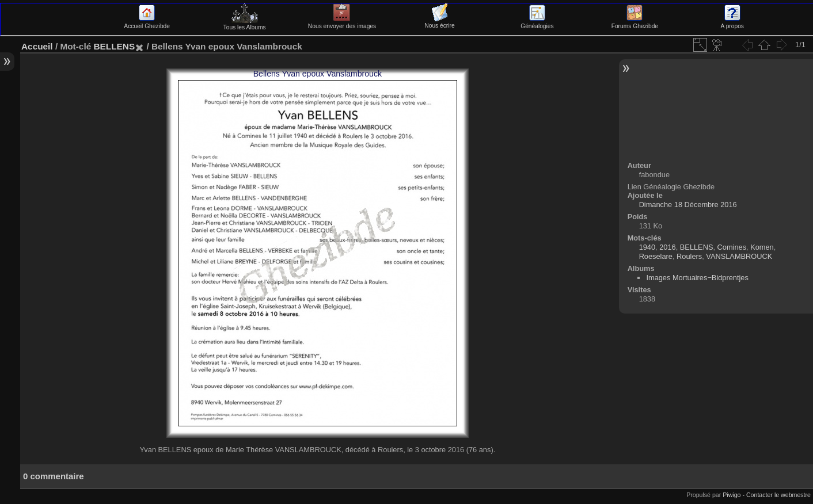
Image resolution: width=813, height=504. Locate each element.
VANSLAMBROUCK (739, 256)
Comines (732, 247)
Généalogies (537, 23)
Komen (762, 247)
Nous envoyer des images (342, 23)
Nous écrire (439, 22)
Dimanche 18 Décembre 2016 (688, 205)
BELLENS (114, 46)
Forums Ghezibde (635, 23)
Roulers (689, 256)
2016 (667, 247)
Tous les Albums (245, 24)
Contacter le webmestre (778, 495)
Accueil (37, 46)
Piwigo (732, 495)
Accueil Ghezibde (147, 23)
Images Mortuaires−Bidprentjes (697, 278)
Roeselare (656, 256)
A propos (732, 23)
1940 (647, 247)
